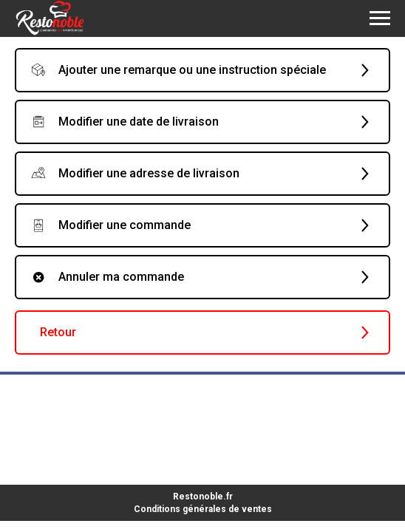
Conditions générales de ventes (203, 509)
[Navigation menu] (380, 18)
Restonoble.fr (203, 497)
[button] (202, 70)
